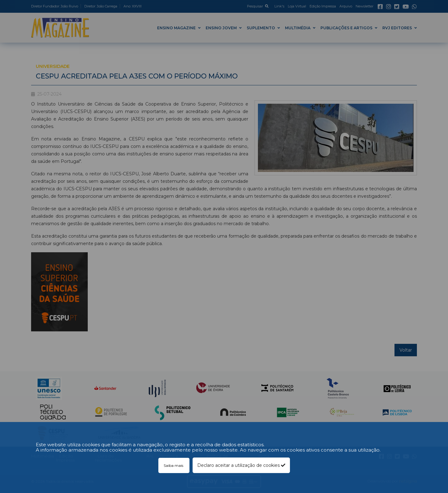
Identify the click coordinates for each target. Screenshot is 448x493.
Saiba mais (174, 465)
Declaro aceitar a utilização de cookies (241, 465)
